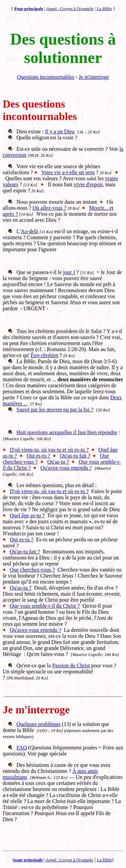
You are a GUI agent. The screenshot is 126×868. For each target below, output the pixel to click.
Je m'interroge (94, 77)
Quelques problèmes (38, 724)
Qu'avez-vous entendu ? (66, 468)
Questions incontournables (46, 77)
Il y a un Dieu (60, 131)
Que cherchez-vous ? (32, 570)
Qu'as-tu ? (58, 462)
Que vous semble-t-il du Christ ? (45, 606)
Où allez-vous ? (49, 208)
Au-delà (30, 231)
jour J (69, 272)
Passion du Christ (71, 665)
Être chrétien (44, 355)
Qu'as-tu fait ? (75, 456)
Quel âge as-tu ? (27, 515)
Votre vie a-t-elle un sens (68, 172)
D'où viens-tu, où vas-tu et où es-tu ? (49, 450)
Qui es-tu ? (38, 456)
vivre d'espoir (88, 184)
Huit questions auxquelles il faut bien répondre (67, 432)
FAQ (22, 748)
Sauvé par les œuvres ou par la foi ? (55, 410)
